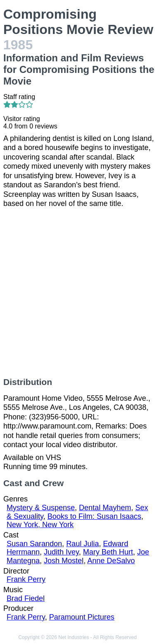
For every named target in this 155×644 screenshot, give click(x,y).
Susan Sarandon (34, 544)
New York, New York (40, 525)
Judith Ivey (61, 552)
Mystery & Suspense (41, 508)
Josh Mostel (64, 561)
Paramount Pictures (82, 617)
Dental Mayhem (105, 508)
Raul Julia (82, 544)
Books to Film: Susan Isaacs (94, 516)
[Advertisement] (77, 293)
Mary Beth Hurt (108, 552)
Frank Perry (26, 579)
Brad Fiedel (26, 598)
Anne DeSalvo (111, 561)
